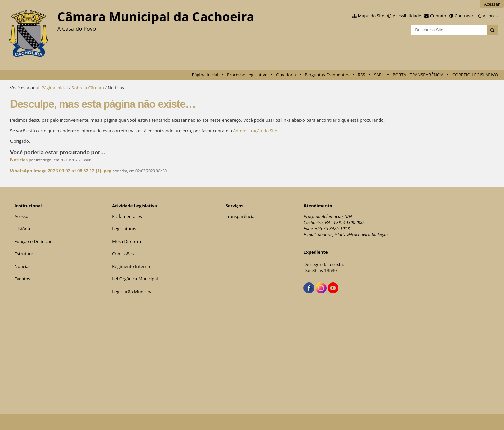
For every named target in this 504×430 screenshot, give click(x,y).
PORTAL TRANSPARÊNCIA (418, 75)
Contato (438, 16)
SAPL (379, 75)
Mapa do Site (371, 16)
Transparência (240, 216)
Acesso (22, 216)
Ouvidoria (286, 75)
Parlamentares (127, 216)
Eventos (23, 279)
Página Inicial (205, 75)
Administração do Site (255, 131)
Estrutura (24, 254)
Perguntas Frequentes (327, 75)
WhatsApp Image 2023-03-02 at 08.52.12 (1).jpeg (61, 171)
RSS (361, 75)
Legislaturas (124, 229)
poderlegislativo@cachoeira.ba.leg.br (353, 234)
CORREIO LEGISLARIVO (475, 75)
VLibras (490, 16)
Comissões (123, 254)
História (23, 229)
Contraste (464, 16)
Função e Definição (34, 241)
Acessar (492, 4)
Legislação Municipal (133, 292)
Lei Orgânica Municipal (135, 279)
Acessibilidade (407, 16)
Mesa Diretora (127, 241)
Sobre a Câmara (88, 88)
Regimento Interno (131, 266)
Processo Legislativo (247, 75)
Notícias (19, 160)
